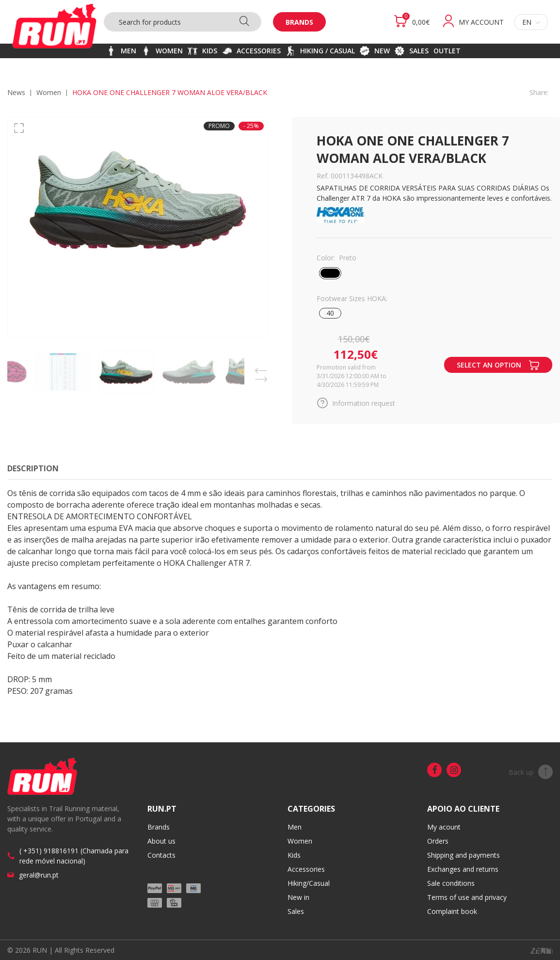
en (531, 22)
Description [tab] (33, 468)
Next (261, 376)
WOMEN (49, 92)
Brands (299, 22)
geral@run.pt (39, 875)
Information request (356, 403)
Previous (261, 368)
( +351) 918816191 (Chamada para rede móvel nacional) (74, 856)
